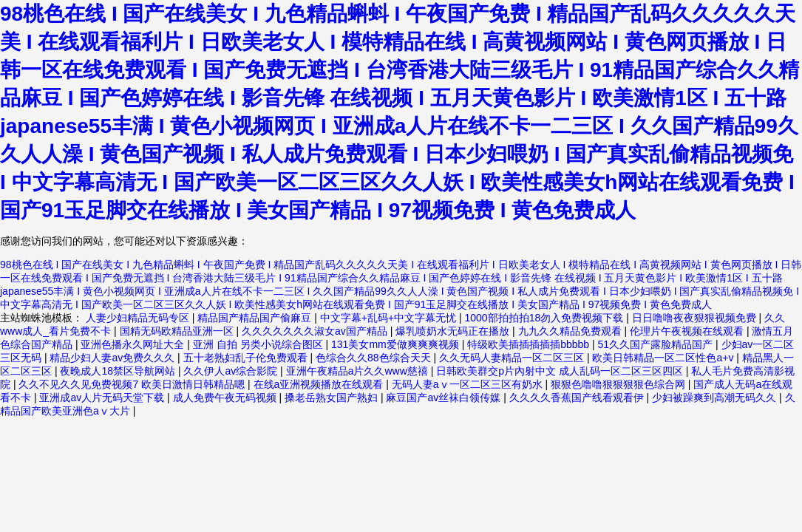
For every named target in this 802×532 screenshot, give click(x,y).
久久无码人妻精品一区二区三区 (513, 358)
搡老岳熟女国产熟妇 (333, 398)
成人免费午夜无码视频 (226, 398)
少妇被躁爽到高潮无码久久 (716, 398)
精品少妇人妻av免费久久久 (113, 358)
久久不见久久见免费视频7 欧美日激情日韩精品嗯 (133, 384)
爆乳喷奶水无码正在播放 (454, 331)
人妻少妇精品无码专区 (139, 318)
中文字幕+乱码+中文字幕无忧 (390, 318)
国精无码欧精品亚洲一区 (178, 331)
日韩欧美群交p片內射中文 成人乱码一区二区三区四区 (561, 371)
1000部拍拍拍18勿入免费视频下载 (546, 318)
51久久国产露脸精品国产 (657, 344)
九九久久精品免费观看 (571, 331)
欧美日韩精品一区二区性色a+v (664, 358)
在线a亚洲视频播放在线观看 (320, 384)
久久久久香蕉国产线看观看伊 (578, 398)
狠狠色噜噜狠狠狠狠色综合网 (619, 384)
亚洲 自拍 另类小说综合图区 (259, 344)
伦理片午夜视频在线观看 (688, 331)
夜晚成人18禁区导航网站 (119, 371)
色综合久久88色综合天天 (374, 358)
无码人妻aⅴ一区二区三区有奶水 (469, 384)
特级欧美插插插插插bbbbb (530, 344)
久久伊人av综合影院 (232, 371)
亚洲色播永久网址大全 (134, 344)
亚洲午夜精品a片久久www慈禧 (358, 371)
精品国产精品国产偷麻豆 (256, 318)
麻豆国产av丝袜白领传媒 (445, 398)
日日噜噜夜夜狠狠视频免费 (696, 318)
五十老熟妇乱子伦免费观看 (247, 358)
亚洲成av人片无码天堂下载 (103, 398)
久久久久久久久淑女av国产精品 (316, 331)
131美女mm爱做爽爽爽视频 (397, 344)
